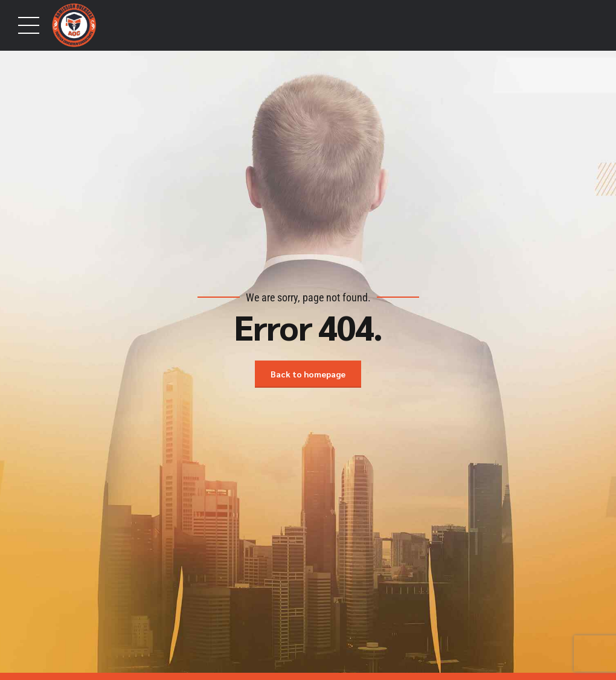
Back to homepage (308, 374)
